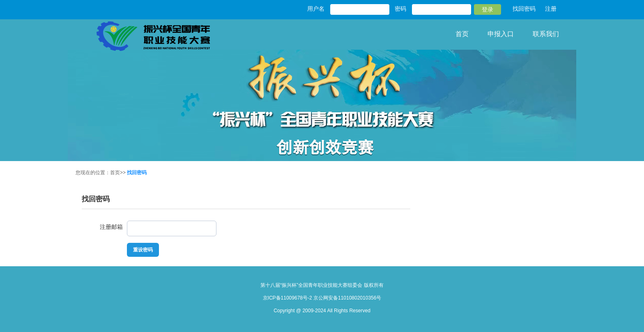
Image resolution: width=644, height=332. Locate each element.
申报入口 (501, 34)
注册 (551, 9)
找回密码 (524, 9)
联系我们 (546, 34)
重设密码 (143, 250)
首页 (462, 34)
